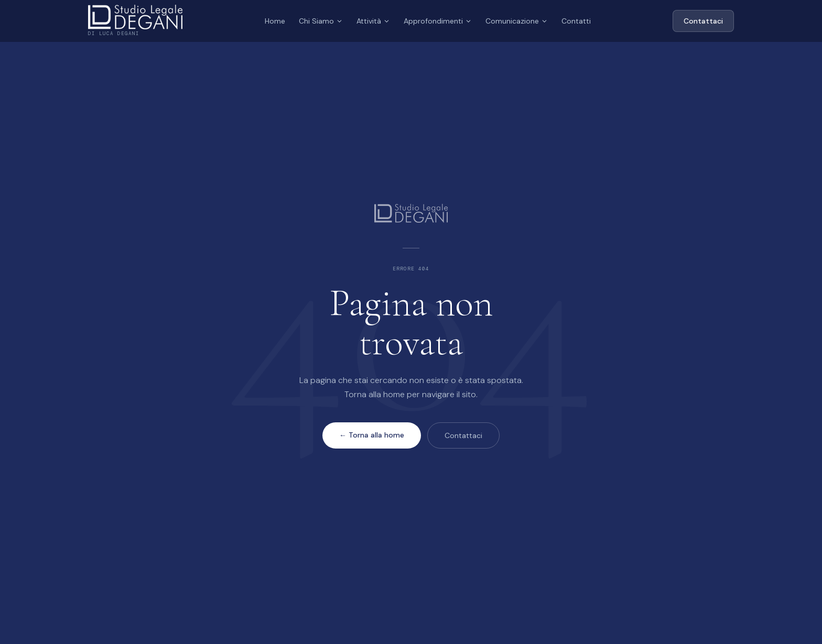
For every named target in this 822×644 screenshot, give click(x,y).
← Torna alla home (372, 435)
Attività (373, 21)
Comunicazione (517, 21)
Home (275, 21)
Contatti (576, 21)
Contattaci (703, 21)
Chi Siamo (321, 21)
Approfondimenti (438, 21)
